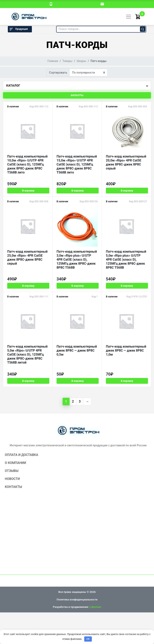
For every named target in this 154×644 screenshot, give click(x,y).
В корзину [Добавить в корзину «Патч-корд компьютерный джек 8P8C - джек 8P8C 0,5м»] (77, 380)
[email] (102, 4)
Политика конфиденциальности (77, 599)
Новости (12, 478)
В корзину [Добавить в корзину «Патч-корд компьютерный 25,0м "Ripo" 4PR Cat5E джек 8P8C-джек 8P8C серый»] (28, 285)
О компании (15, 462)
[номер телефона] (51, 4)
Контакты (13, 486)
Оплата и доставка (21, 454)
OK (88, 639)
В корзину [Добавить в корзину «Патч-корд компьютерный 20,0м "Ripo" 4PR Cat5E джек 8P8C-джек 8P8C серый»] (126, 190)
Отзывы (12, 470)
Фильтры (77, 95)
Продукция (18, 29)
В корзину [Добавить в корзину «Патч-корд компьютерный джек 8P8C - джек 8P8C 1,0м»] (126, 380)
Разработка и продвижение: (77, 606)
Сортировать (58, 73)
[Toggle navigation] (129, 17)
